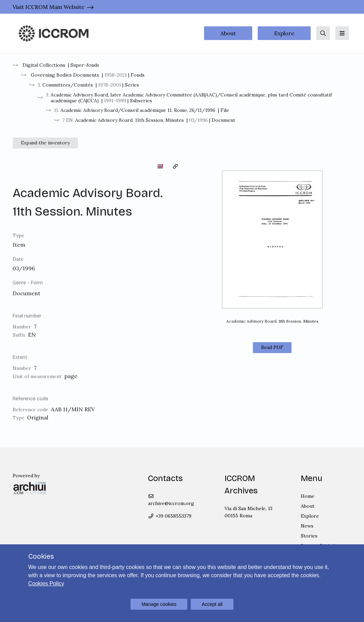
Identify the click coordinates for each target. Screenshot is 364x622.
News (307, 526)
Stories (309, 536)
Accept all (212, 604)
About (228, 33)
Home (308, 496)
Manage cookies (159, 604)
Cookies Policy (46, 584)
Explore (284, 33)
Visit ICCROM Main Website (49, 7)
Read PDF (272, 347)
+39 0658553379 (170, 516)
